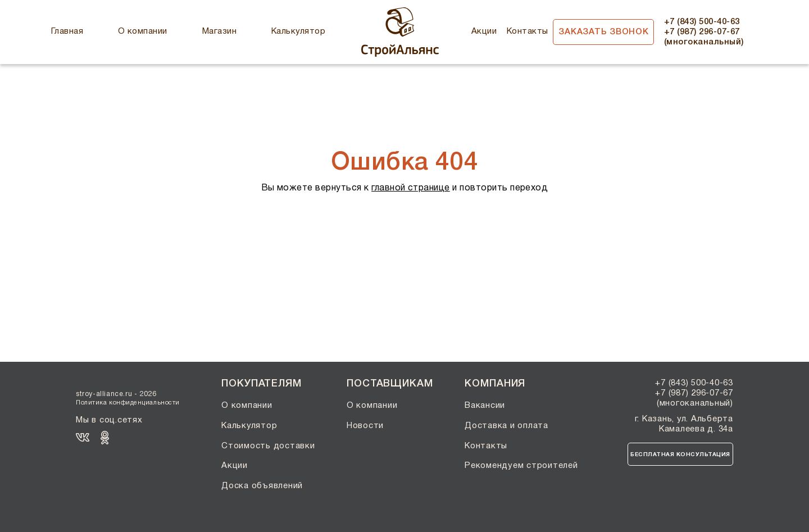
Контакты (528, 31)
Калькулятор (298, 31)
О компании (143, 31)
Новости (365, 426)
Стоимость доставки (268, 446)
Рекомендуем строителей (521, 466)
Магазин (219, 31)
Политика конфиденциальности (128, 403)
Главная (67, 31)
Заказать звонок (603, 32)
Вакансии (485, 406)
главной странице (411, 188)
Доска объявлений (262, 486)
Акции (484, 31)
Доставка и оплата (506, 426)
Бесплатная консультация (680, 455)
